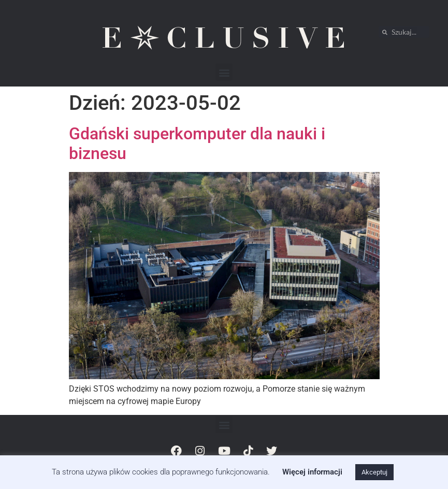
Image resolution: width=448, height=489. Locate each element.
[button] (224, 72)
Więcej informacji (312, 472)
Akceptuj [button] (374, 472)
